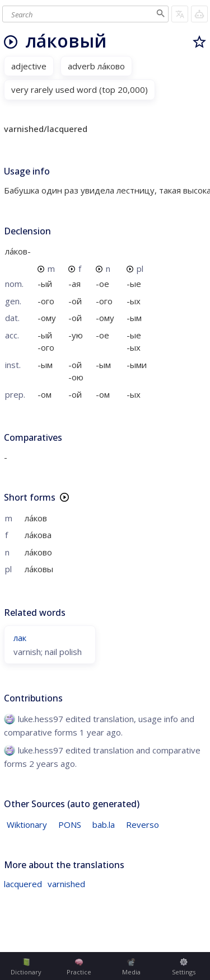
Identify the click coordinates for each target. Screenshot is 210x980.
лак (20, 638)
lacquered (23, 884)
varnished (66, 884)
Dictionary (26, 967)
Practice (79, 967)
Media (131, 967)
